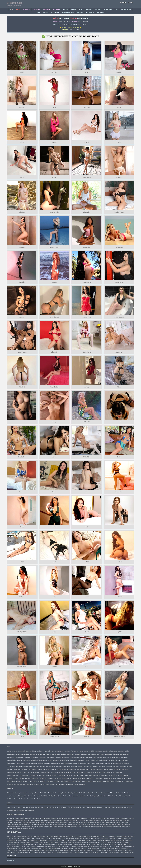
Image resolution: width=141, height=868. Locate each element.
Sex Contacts (64, 796)
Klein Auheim (12, 772)
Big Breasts (11, 793)
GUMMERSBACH (56, 838)
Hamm (81, 751)
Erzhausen (11, 757)
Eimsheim (108, 754)
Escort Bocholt (50, 850)
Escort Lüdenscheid (58, 853)
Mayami (54, 142)
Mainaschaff (34, 760)
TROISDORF (125, 846)
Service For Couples (20, 799)
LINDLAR (10, 842)
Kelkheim (117, 769)
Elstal (15, 821)
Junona (22, 317)
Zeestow (17, 829)
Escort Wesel (121, 853)
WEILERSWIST (70, 848)
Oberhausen (74, 751)
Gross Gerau (119, 781)
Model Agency (105, 793)
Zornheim (19, 766)
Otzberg (18, 763)
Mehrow (90, 823)
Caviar (84, 807)
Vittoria (22, 597)
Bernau (42, 818)
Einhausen (116, 754)
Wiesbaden (126, 763)
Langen (38, 772)
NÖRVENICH (51, 844)
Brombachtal (56, 754)
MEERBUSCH (39, 842)
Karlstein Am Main (109, 757)
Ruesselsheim (66, 778)
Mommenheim (64, 760)
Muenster (58, 778)
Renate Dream (54, 247)
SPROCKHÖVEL (90, 846)
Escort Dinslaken (74, 850)
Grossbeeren (92, 821)
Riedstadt (40, 763)
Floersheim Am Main (109, 778)
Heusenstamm (71, 769)
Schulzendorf (34, 827)
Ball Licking (45, 807)
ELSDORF (89, 836)
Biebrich (80, 766)
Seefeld (55, 827)
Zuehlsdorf (30, 829)
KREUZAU (95, 840)
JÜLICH (40, 840)
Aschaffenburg (50, 766)
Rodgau (75, 775)
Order (98, 793)
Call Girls (10, 799)
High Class (112, 796)
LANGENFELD (109, 840)
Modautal (56, 760)
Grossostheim (128, 781)
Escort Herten (20, 853)
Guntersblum (74, 757)
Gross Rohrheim (87, 781)
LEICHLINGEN (128, 840)
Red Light (44, 796)
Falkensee (33, 821)
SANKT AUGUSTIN (19, 846)
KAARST (46, 840)
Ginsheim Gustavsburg (62, 757)
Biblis (127, 751)
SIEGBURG (74, 846)
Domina (38, 807)
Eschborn (17, 769)
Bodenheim (34, 754)
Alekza (22, 142)
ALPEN (24, 836)
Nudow (127, 823)
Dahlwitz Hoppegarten (108, 818)
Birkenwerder (49, 818)
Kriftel (19, 772)
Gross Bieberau (77, 781)
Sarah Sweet (87, 177)
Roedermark (41, 781)
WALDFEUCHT (44, 848)
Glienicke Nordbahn (59, 821)
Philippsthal (49, 825)
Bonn (52, 751)
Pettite (119, 457)
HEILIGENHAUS (94, 838)
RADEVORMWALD (96, 844)
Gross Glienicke (74, 821)
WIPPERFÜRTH (117, 848)
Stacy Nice (87, 247)
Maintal (68, 772)
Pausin (36, 825)
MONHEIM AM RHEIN (67, 842)
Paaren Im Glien (29, 825)
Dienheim (84, 754)
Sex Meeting (91, 796)
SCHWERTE (67, 846)
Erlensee (10, 769)
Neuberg (88, 760)
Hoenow (115, 821)
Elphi (119, 527)
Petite (46, 793)
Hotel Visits (92, 793)
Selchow (60, 827)
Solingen (37, 784)
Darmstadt (71, 754)
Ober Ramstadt (24, 775)
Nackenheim (73, 760)
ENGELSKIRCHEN (98, 836)
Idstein (106, 769)
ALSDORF (30, 836)
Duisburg (33, 751)
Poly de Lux (119, 492)
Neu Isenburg (90, 772)
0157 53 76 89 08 (74, 29)
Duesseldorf (82, 784)
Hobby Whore (83, 793)
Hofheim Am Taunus (96, 769)
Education (53, 807)
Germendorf (49, 821)
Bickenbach (11, 754)
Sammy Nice (87, 317)
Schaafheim (55, 763)
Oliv (119, 667)
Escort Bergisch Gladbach (37, 850)
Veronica (22, 422)
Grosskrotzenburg (109, 781)
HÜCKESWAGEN (12, 840)
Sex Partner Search (75, 796)
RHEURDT (114, 844)
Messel (50, 760)
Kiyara (22, 72)
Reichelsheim (26, 763)
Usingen (16, 778)
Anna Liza (87, 72)
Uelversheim (100, 763)
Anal (9, 807)
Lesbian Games (91, 807)
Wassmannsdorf (115, 827)
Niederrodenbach (13, 775)
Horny (76, 793)
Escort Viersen (112, 853)
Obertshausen (33, 775)
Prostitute (37, 796)
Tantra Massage (121, 807)
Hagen (86, 751)
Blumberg (65, 818)
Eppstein (130, 766)
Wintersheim (11, 766)
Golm (68, 821)
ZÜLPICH (16, 850)
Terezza (87, 142)
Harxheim (89, 757)
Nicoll (119, 107)
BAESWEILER (37, 836)
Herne (42, 784)
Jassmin (119, 72)
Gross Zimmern (66, 781)
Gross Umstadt (98, 781)
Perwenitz (41, 825)
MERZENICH (48, 842)
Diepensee (130, 818)
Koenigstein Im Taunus (14, 781)
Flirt (42, 793)
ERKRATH (131, 836)
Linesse (22, 107)
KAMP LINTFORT (54, 840)
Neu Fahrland (106, 823)
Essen (28, 751)
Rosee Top (87, 107)
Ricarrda (54, 667)
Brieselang (84, 818)
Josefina (119, 422)
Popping (127, 793)
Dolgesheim (101, 754)
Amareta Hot (119, 282)
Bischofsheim (88, 766)
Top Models (99, 796)
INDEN (25, 840)
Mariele (54, 527)
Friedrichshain (40, 821)
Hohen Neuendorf (124, 821)
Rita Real (22, 387)
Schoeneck (50, 781)
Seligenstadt (104, 775)
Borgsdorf (78, 818)
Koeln (76, 784)
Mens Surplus (12, 810)
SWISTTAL (106, 846)
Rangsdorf (56, 825)
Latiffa (87, 562)
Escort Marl (76, 853)
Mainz (73, 772)
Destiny (87, 737)
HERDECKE (112, 838)
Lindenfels (26, 760)
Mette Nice (87, 457)
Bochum (40, 751)
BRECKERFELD (61, 836)
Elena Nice (87, 212)
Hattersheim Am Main (49, 769)
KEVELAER (69, 840)
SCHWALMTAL (51, 846)
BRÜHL (75, 836)
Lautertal (19, 760)
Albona (22, 737)
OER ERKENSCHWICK (70, 844)
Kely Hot (22, 247)
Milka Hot (87, 422)
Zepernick (23, 829)
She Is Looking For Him (60, 793)
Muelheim (30, 784)
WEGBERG (61, 848)
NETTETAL (101, 842)
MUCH (77, 842)
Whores (113, 793)
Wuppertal (47, 751)
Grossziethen (100, 821)
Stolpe (72, 827)
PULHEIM (87, 844)
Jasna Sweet (87, 282)
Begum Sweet (54, 737)
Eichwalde (10, 821)
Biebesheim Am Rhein (22, 754)
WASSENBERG (53, 848)
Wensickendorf (125, 827)
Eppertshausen (125, 754)
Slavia (113, 807)
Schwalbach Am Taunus (92, 775)
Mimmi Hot (119, 352)
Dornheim (102, 766)
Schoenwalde (26, 827)
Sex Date (57, 796)
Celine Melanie (119, 317)
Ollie (119, 142)
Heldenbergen (61, 769)
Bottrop (52, 784)
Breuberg (48, 754)
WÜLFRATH (126, 848)
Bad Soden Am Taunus (63, 766)
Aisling (87, 387)
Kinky (105, 796)
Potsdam (15, 751)
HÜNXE (20, 840)
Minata (22, 527)
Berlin (9, 751)
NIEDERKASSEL (21, 844)
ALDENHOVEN (12, 836)
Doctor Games (30, 807)
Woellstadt (57, 781)
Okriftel (55, 775)
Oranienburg (19, 825)
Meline (54, 702)
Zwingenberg (28, 766)
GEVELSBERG (38, 838)
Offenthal (49, 775)
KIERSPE (76, 840)
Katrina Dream (119, 212)
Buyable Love (38, 799)
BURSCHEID (82, 836)
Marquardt (84, 823)
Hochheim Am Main (83, 769)
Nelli (54, 562)
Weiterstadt (35, 778)
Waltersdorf (94, 827)
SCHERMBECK (41, 846)
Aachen (67, 751)
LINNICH (16, 842)
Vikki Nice (22, 282)
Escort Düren (104, 850)
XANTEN (10, 850)
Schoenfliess (11, 827)
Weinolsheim (117, 763)
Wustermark (11, 829)
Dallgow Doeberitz (121, 818)
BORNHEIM (52, 836)
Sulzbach (10, 778)
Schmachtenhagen (92, 825)
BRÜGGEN (70, 836)
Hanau (40, 769)
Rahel (87, 667)
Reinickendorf (63, 825)
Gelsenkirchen (59, 751)
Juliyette (54, 457)
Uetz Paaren (82, 827)
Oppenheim (11, 763)
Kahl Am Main (98, 757)
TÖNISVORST (117, 846)
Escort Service (120, 796)
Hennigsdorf (108, 821)
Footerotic (64, 807)
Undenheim (108, 763)
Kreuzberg (35, 823)
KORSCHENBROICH (85, 840)
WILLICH (109, 848)
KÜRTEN (101, 840)
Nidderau (98, 772)
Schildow (84, 825)
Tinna (119, 387)
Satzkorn (78, 825)
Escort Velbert (103, 853)
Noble (50, 793)
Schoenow (18, 827)
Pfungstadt (61, 775)
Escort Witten (129, 853)
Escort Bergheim (24, 850)
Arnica (22, 177)
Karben (111, 769)
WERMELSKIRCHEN (81, 848)
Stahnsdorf (66, 827)
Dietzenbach (92, 754)
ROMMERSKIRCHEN (124, 844)
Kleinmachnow (26, 823)
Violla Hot (119, 597)
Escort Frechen (113, 850)
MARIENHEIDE (30, 842)
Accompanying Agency (22, 793)
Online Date (120, 793)
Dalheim (64, 754)
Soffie (54, 107)
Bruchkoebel (98, 778)
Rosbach (81, 775)
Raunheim (69, 775)
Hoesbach (120, 778)
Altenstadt (36, 766)
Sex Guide (30, 799)
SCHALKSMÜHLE (31, 846)
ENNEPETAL (108, 836)
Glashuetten (89, 778)
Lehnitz (57, 823)
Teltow (76, 827)
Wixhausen (51, 778)
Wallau (22, 778)
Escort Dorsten (95, 850)
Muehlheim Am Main (78, 778)
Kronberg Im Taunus (28, 772)
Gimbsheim (51, 757)
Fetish (58, 807)
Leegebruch (51, 823)
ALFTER (19, 836)
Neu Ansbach (80, 772)
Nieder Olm (95, 760)
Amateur (10, 796)
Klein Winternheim (122, 757)
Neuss (47, 784)
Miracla (119, 562)
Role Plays (100, 807)
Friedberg (24, 769)
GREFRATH (47, 838)
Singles (84, 796)
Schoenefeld (102, 825)
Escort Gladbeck (123, 850)
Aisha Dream (22, 352)
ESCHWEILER (11, 838)
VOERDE (25, 848)
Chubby (71, 793)
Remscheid (70, 784)
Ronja (54, 632)
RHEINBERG (106, 844)
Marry (87, 492)
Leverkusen (98, 751)
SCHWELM (59, 846)
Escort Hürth (28, 853)
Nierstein (111, 760)
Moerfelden (33, 781)
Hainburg (82, 757)
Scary (54, 422)
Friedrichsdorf (32, 769)
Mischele (54, 72)
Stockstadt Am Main (84, 763)
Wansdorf (107, 827)
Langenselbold (45, 772)
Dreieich (109, 766)
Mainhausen (43, 760)
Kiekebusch (18, 823)
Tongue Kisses (30, 810)
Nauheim (81, 760)
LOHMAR (22, 842)
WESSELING (92, 848)
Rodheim (47, 763)
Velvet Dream (54, 317)
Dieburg (96, 766)
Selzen (75, 763)
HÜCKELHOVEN (126, 838)
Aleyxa (22, 562)
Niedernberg (103, 760)
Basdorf (17, 818)
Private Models (18, 796)
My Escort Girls (15, 3)
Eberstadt (116, 766)
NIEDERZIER (43, 844)
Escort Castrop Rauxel (62, 850)
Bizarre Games (20, 807)
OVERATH (81, 844)
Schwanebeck (43, 827)
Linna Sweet (22, 702)
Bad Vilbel (74, 766)
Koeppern (26, 781)
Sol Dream (119, 247)
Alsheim (105, 751)
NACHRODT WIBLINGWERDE (88, 842)
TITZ (111, 846)
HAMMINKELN (76, 838)
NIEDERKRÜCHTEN (32, 844)
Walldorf (28, 778)
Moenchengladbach (20, 784)
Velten (88, 827)
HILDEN (118, 838)
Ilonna (54, 177)
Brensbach (41, 754)
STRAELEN (99, 846)
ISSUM (30, 840)
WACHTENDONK (33, 848)
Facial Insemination (75, 807)
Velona (54, 282)
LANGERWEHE (118, 840)
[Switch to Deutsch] (123, 3)
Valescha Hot (54, 387)
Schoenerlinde (125, 825)
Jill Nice (87, 632)
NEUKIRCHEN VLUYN (112, 842)
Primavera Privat (119, 737)
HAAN (63, 838)
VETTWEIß (19, 848)
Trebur (93, 763)
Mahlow (78, 823)
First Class (129, 796)
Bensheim (121, 751)
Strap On (129, 807)
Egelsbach (123, 766)
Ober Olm (118, 760)
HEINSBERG (104, 838)
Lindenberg (63, 823)
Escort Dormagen (85, 850)
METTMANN (56, 842)
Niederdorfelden (107, 772)
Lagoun (119, 632)
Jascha (87, 527)
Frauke (54, 597)
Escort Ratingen (94, 853)
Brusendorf (91, 818)
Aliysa (87, 597)
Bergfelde (23, 818)
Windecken (43, 778)
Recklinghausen (60, 784)
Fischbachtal (19, 757)
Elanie (119, 702)
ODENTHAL (59, 844)
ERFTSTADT (116, 836)
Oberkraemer (11, 825)
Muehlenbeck (97, 823)
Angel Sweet (87, 352)
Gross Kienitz (84, 821)
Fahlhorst (20, 821)
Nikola (87, 702)
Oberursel (42, 775)
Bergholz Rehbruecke (33, 818)
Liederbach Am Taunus (58, 772)
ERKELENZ (124, 836)
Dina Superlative (22, 632)
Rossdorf (10, 784)
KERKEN (62, 840)
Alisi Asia (54, 352)
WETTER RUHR (101, 848)
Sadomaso (107, 807)
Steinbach (112, 775)
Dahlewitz (98, 818)
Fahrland (26, 821)
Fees (11, 9)
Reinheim (34, 763)
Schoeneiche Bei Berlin (113, 825)
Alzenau (42, 766)
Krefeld (91, 751)
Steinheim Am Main (122, 775)
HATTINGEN (85, 838)
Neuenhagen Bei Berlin (117, 823)
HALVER (68, 838)
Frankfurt (27, 757)
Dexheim (78, 754)
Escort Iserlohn (37, 853)
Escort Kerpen (47, 853)
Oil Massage (20, 810)
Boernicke (71, 818)
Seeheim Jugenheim (65, 763)
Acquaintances (35, 793)
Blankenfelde (57, 818)
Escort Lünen (68, 853)
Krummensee (42, 823)
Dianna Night (54, 212)
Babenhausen (113, 751)
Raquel (54, 492)
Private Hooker (28, 796)
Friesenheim (35, 757)
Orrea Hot (119, 177)
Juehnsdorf (10, 823)
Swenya (22, 492)
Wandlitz (101, 827)
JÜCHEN (35, 840)
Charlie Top (22, 457)
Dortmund (22, 751)
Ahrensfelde (11, 818)
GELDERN (31, 838)
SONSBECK (81, 846)
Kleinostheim (11, 760)
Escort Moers (84, 853)
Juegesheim (127, 778)
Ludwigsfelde (71, 823)
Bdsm (13, 807)
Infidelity (50, 796)
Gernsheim (43, 757)
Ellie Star (22, 212)
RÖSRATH (10, 846)
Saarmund (71, 825)
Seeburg (50, 827)
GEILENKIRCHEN (21, 838)
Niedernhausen (117, 772)
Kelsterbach (125, 769)
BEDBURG (45, 836)
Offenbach (125, 760)
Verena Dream (22, 667)
